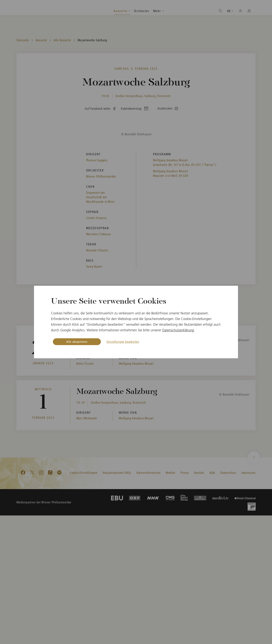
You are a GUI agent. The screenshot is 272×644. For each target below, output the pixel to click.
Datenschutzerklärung (178, 330)
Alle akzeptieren (77, 342)
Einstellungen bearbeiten (123, 342)
